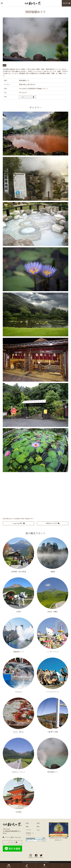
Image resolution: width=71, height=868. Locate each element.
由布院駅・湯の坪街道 (18, 572)
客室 (38, 823)
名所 (5, 65)
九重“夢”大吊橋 (53, 732)
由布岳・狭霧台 (53, 612)
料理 (27, 823)
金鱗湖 (53, 572)
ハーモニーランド (53, 652)
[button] (2, 3)
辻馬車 (18, 612)
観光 (38, 827)
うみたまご (18, 692)
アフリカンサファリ (53, 692)
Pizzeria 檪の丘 (18, 732)
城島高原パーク (18, 652)
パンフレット (12, 842)
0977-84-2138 (16, 837)
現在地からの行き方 (52, 523)
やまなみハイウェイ (18, 772)
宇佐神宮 (18, 812)
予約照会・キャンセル (30, 834)
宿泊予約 (65, 3)
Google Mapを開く (18, 523)
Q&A (38, 830)
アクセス (6, 837)
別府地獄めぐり (53, 772)
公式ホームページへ (27, 97)
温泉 (27, 827)
